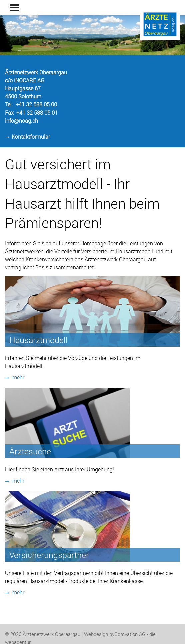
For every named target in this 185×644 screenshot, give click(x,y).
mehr (15, 377)
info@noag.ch (21, 120)
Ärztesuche (30, 451)
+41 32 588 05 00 (36, 104)
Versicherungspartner (49, 555)
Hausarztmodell (38, 340)
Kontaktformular (31, 136)
